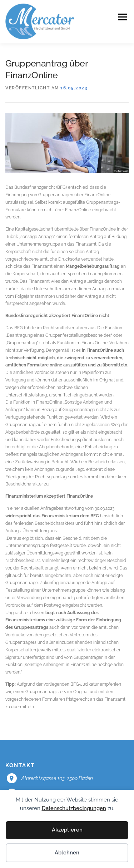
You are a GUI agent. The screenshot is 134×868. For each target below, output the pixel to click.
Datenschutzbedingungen (74, 808)
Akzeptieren (67, 830)
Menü (122, 17)
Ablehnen (67, 853)
